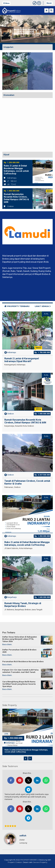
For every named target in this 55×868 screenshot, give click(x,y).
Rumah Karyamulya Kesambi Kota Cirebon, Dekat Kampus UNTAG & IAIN (16, 198)
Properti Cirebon (15, 862)
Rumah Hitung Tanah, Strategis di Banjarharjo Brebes (23, 605)
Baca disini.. (7, 644)
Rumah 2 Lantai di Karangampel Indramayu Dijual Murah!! (22, 360)
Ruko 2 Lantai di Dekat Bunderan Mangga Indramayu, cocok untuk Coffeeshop (16, 170)
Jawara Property (40, 862)
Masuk (49, 3)
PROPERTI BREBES (29, 860)
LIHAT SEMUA (43, 306)
